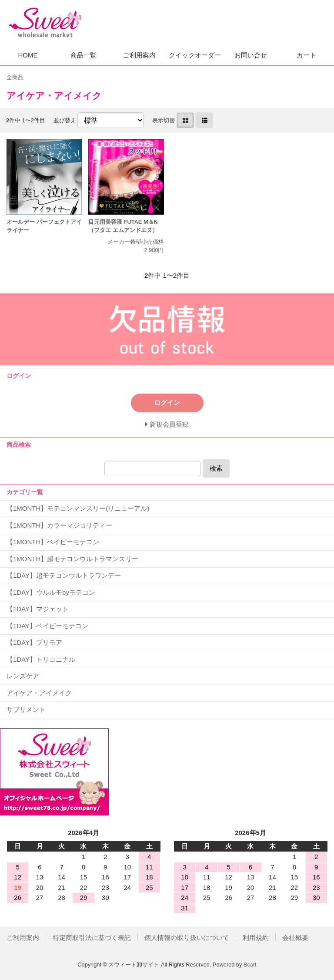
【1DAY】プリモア (34, 642)
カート (306, 55)
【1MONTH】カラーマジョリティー (59, 525)
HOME (28, 55)
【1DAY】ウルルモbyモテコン (51, 592)
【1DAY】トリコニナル (41, 659)
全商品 (15, 77)
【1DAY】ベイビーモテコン (47, 626)
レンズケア (23, 676)
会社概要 (295, 938)
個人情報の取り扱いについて (187, 938)
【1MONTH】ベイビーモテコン (53, 542)
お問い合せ (251, 55)
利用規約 (256, 938)
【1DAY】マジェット (38, 609)
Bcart (250, 965)
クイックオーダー (195, 55)
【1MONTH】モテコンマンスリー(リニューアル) (78, 508)
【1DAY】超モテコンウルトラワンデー (64, 575)
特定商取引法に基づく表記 (92, 938)
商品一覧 (83, 55)
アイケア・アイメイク (39, 693)
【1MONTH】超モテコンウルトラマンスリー (72, 559)
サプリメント (26, 709)
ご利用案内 (139, 55)
